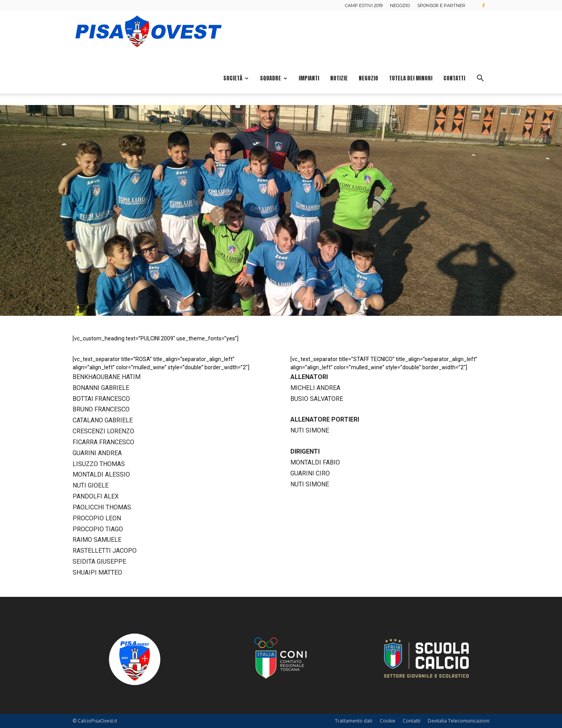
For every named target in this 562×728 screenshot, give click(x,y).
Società (236, 78)
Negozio (400, 5)
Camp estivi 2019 (364, 5)
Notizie (339, 78)
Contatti (454, 78)
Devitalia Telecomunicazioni (459, 721)
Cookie (388, 721)
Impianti (309, 78)
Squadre (274, 78)
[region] (281, 210)
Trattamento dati (354, 721)
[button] (480, 79)
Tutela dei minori (411, 78)
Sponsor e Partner (441, 5)
